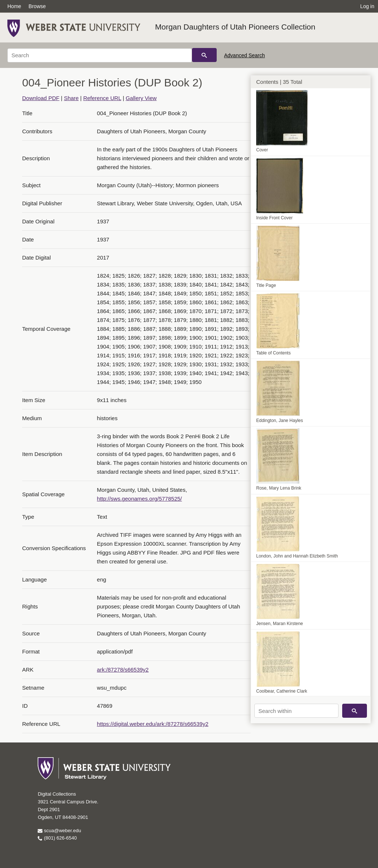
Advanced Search (245, 55)
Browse (37, 6)
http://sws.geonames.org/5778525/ (140, 499)
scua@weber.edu (59, 831)
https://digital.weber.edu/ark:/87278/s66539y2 (153, 724)
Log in (367, 6)
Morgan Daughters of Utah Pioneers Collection (235, 27)
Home (14, 6)
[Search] (100, 55)
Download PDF (41, 98)
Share (71, 98)
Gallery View (141, 98)
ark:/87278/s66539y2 (123, 670)
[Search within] (296, 711)
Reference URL (102, 98)
